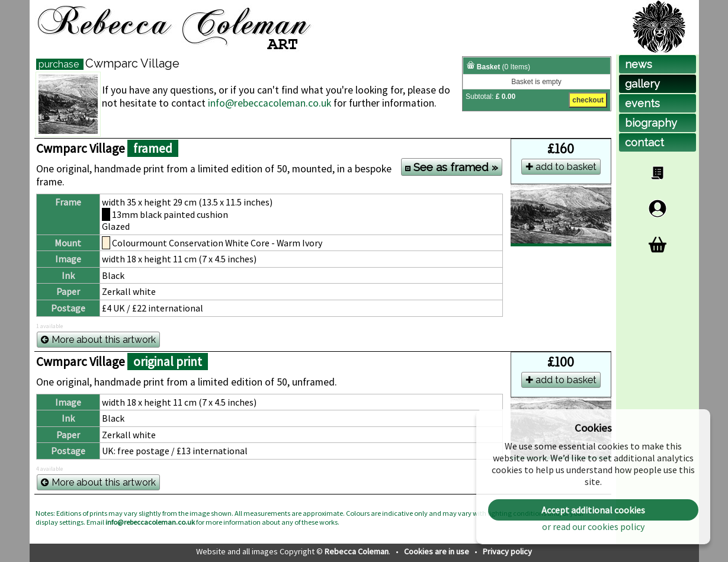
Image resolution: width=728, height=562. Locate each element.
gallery (642, 84)
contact (644, 142)
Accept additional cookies (593, 510)
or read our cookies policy (593, 526)
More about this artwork (98, 340)
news (639, 64)
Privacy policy (507, 551)
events (642, 103)
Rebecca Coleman (357, 551)
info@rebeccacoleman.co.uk (270, 103)
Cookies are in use (437, 551)
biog (651, 123)
